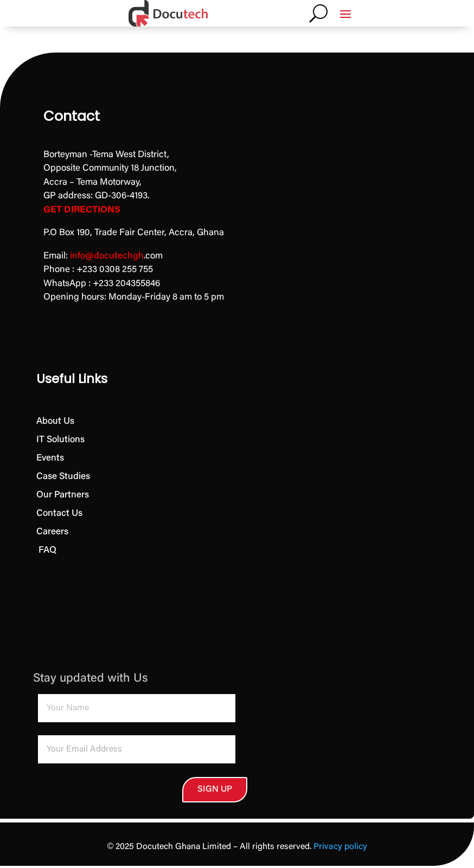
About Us (55, 422)
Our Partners (63, 495)
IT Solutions (60, 440)
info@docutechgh (107, 257)
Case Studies (63, 477)
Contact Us (59, 514)
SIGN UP (154, 791)
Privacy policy (340, 849)
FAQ (46, 551)
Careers (52, 532)
